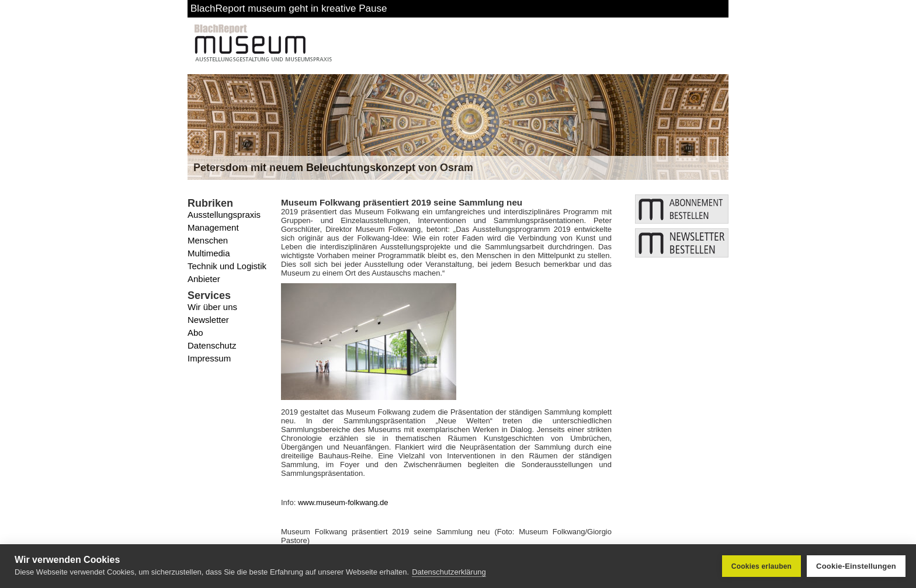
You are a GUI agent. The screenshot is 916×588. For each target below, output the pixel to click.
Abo (195, 333)
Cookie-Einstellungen (856, 566)
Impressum (209, 358)
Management (213, 227)
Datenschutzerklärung (449, 572)
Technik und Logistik (227, 266)
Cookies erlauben (761, 566)
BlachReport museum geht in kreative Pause (289, 8)
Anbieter (204, 279)
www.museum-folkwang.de (343, 502)
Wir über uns (212, 307)
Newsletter (208, 320)
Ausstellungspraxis (224, 215)
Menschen (208, 240)
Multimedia (209, 253)
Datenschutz (212, 345)
